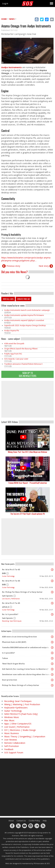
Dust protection (10, 680)
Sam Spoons (7, 596)
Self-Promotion (12, 746)
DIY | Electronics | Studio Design (20, 730)
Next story (44, 266)
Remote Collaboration (15, 743)
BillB (4, 573)
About (11, 821)
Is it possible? (8, 653)
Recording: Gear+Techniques (12, 621)
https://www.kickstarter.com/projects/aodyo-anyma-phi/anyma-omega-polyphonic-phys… (26, 259)
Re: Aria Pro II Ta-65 (11, 570)
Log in (5, 3)
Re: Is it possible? (10, 614)
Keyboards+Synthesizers (16, 708)
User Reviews (11, 740)
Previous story (13, 266)
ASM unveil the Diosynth (14, 344)
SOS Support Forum (14, 753)
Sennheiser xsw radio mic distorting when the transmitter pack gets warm (27, 674)
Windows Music (12, 717)
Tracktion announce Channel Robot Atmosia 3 (23, 364)
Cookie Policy (34, 821)
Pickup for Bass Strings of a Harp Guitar (21, 685)
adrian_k (6, 607)
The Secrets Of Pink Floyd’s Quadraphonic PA (27, 514)
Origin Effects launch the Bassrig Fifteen (21, 349)
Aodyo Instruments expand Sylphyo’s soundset (24, 320)
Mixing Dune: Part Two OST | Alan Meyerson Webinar (28, 452)
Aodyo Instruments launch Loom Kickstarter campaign (27, 310)
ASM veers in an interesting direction (19, 637)
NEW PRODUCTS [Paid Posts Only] (21, 714)
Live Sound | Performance (11, 599)
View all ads (8, 299)
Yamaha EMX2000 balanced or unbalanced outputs (26, 647)
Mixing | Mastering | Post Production (22, 704)
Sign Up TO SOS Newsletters (27, 374)
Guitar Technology (8, 576)
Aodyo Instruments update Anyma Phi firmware (24, 315)
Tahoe (5, 658)
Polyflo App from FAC (13, 354)
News (12, 19)
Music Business (12, 733)
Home (4, 19)
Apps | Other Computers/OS (18, 724)
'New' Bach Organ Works (13, 664)
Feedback (9, 749)
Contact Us (21, 821)
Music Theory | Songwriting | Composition (25, 736)
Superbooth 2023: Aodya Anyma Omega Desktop (25, 325)
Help (45, 821)
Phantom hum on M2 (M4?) (14, 642)
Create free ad (23, 299)
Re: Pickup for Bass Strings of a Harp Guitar (22, 592)
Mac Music (9, 720)
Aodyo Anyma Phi (12, 331)
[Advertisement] (28, 399)
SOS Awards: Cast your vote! (16, 359)
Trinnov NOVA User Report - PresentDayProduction (27, 483)
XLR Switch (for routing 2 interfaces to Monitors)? (25, 669)
